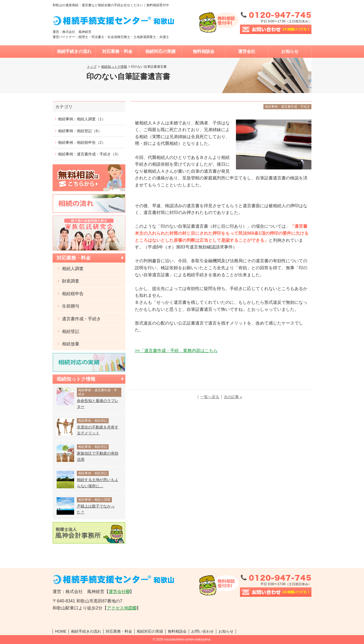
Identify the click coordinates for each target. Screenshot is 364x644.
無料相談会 (204, 51)
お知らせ (290, 51)
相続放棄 (70, 344)
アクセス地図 (120, 608)
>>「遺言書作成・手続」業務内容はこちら (176, 351)
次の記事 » (233, 397)
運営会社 (247, 51)
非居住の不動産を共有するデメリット (98, 430)
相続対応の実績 (160, 51)
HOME (61, 631)
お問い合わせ (202, 631)
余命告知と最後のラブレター (98, 404)
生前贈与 (70, 306)
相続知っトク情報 (114, 67)
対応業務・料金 (117, 51)
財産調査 (70, 281)
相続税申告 (72, 294)
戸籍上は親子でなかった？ (96, 509)
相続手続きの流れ (74, 51)
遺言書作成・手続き (81, 319)
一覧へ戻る (210, 397)
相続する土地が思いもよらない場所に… (98, 483)
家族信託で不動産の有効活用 (98, 456)
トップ (92, 67)
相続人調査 (72, 269)
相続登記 (70, 331)
